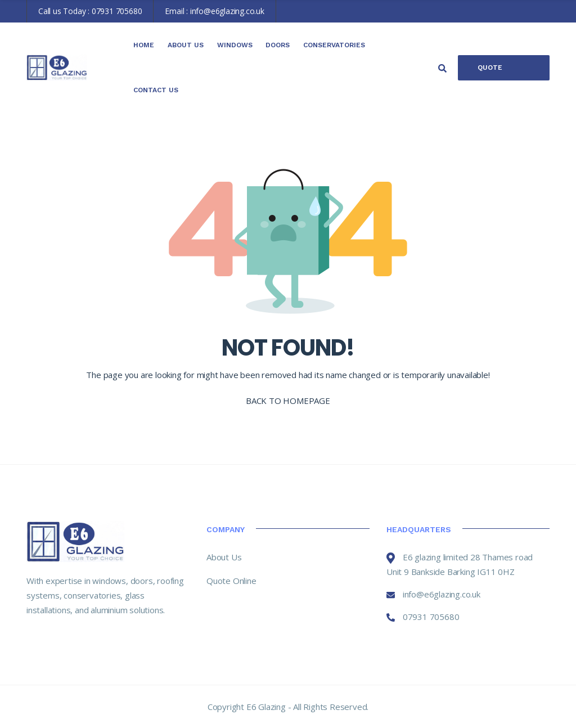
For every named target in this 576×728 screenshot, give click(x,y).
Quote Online (490, 72)
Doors (278, 45)
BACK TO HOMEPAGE (288, 401)
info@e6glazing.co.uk (227, 11)
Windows (235, 45)
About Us (186, 45)
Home (144, 45)
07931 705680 (117, 11)
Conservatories (334, 45)
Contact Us (156, 90)
